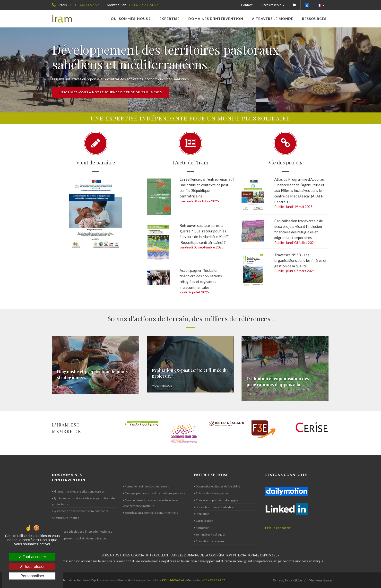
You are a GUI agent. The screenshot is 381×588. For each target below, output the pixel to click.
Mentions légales (321, 580)
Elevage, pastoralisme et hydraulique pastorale (154, 493)
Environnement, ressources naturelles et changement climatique (151, 503)
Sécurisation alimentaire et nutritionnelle (151, 513)
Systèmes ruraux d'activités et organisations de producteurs (83, 501)
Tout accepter (32, 557)
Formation (202, 528)
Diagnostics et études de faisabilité (217, 486)
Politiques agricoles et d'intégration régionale (82, 532)
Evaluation (202, 514)
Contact (247, 5)
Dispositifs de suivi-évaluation (214, 507)
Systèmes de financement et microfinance (80, 511)
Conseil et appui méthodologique (216, 500)
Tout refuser (32, 567)
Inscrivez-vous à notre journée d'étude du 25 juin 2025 (111, 92)
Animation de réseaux (209, 541)
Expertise (171, 19)
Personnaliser (32, 576)
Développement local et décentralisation (79, 538)
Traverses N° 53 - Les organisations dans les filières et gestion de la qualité (300, 260)
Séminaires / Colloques (210, 534)
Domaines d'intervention (217, 19)
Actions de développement (212, 493)
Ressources (316, 19)
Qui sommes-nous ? (132, 19)
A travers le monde (274, 19)
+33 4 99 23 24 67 (143, 5)
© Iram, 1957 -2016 (287, 580)
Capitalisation (204, 521)
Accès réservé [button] (273, 5)
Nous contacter (278, 528)
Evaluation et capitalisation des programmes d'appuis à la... (278, 382)
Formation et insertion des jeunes (146, 486)
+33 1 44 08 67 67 (84, 5)
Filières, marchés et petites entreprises (78, 491)
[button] (321, 5)
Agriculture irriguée (66, 518)
